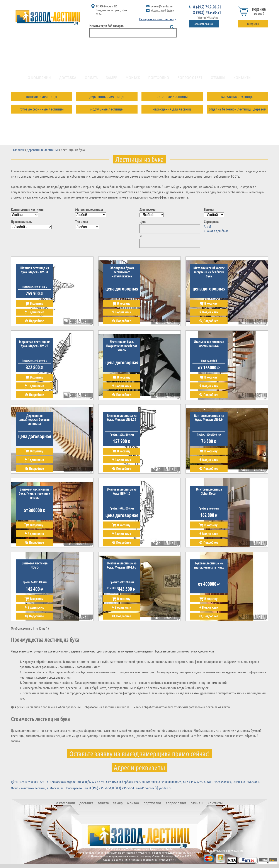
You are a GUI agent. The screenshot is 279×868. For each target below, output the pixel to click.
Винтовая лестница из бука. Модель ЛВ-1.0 (209, 420)
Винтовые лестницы (42, 98)
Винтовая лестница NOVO (35, 568)
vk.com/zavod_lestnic (162, 10)
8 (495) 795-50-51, (101, 791)
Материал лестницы (89, 212)
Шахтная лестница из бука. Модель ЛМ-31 (35, 273)
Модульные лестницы (107, 111)
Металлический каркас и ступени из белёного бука (209, 275)
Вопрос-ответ (190, 79)
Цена (143, 224)
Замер (112, 79)
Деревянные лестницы (107, 98)
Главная (18, 152)
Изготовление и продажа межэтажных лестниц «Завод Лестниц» (132, 859)
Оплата (91, 79)
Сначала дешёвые (216, 233)
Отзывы (218, 79)
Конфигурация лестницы (28, 212)
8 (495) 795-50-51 (207, 7)
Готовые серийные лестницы (42, 111)
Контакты (242, 79)
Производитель (21, 224)
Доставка (68, 79)
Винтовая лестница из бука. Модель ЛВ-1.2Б (122, 420)
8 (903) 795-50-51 (207, 12)
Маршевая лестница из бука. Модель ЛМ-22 (35, 347)
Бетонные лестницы (172, 98)
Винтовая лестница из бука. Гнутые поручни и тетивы (34, 496)
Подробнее (34, 324)
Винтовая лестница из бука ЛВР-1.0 (122, 494)
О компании (39, 79)
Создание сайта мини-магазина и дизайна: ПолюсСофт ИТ (139, 863)
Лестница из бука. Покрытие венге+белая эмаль (122, 349)
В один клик (34, 315)
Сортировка (212, 224)
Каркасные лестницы (237, 98)
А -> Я (207, 229)
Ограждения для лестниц (172, 111)
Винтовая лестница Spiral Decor (209, 494)
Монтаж (133, 79)
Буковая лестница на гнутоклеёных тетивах (209, 568)
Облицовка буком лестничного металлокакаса (122, 275)
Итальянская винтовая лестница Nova (209, 347)
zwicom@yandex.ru (162, 6)
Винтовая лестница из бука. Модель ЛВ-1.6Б (122, 568)
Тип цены (82, 224)
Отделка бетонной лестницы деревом (238, 111)
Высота (209, 212)
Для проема (147, 212)
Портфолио (159, 79)
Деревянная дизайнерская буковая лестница (34, 422)
